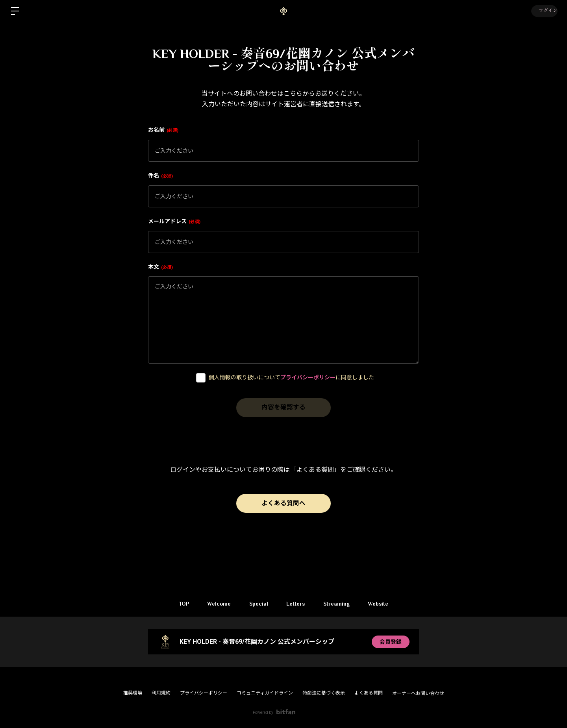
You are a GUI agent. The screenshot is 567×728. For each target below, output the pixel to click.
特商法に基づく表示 (324, 693)
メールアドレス (174, 221)
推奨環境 (133, 693)
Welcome (217, 604)
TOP (180, 604)
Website (382, 604)
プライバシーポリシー (308, 377)
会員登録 (391, 642)
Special (258, 604)
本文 (160, 267)
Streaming (338, 604)
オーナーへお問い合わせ (418, 693)
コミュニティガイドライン (265, 693)
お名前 (163, 130)
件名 (160, 176)
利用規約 (161, 693)
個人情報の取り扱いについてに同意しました (291, 377)
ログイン (543, 11)
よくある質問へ (283, 503)
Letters (296, 604)
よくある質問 (369, 693)
